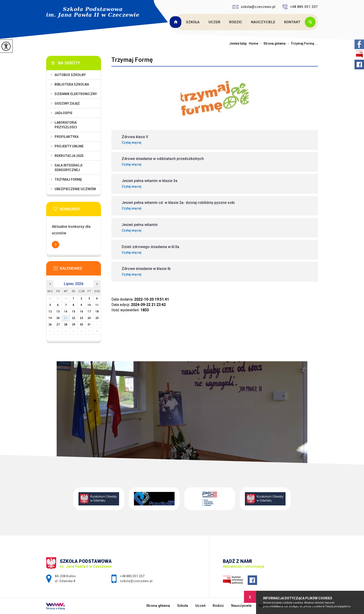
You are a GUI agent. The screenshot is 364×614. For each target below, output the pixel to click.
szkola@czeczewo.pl (254, 7)
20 (58, 318)
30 (81, 325)
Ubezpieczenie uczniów (75, 189)
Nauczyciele (263, 22)
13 (58, 312)
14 (66, 312)
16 (81, 312)
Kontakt (292, 22)
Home (253, 43)
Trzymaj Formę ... (302, 43)
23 (81, 318)
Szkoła (193, 22)
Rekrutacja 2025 (69, 156)
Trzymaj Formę (132, 60)
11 (97, 305)
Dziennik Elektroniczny (76, 94)
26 (50, 325)
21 (66, 318)
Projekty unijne (69, 146)
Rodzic (236, 22)
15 (74, 312)
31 (89, 325)
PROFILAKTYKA (67, 137)
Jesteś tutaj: (239, 43)
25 (97, 318)
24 (89, 318)
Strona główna (176, 22)
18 (97, 312)
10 (89, 305)
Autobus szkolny (70, 75)
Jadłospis (63, 113)
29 (74, 325)
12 (50, 312)
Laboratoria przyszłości (66, 125)
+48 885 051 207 (300, 7)
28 (66, 325)
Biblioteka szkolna (72, 84)
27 (58, 325)
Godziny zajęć (67, 103)
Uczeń (214, 22)
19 (50, 318)
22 (74, 318)
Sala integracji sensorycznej (68, 168)
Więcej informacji (55, 245)
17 (89, 312)
